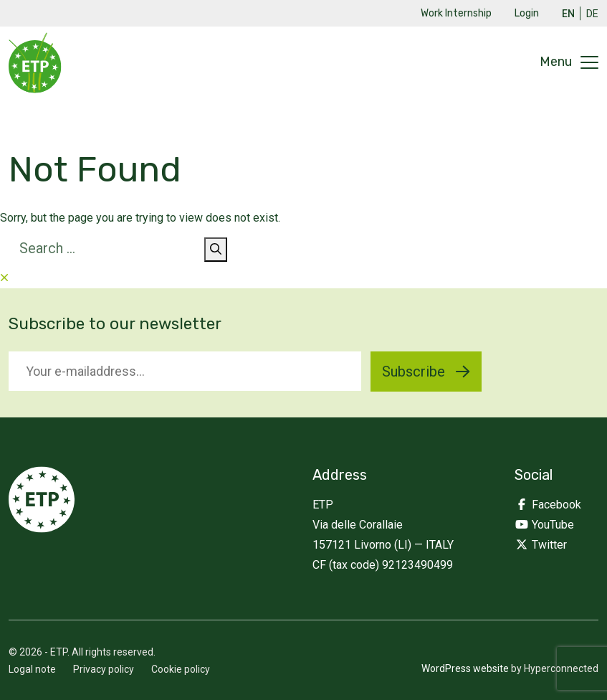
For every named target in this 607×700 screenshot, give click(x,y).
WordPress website (465, 668)
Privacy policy (104, 669)
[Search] (216, 250)
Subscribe (426, 372)
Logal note (32, 669)
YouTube (544, 525)
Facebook (548, 505)
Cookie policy (181, 669)
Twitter (541, 545)
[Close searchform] (4, 278)
